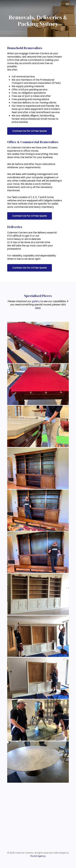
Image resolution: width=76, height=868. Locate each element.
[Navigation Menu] (67, 4)
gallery (36, 301)
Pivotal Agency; (38, 856)
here (38, 308)
